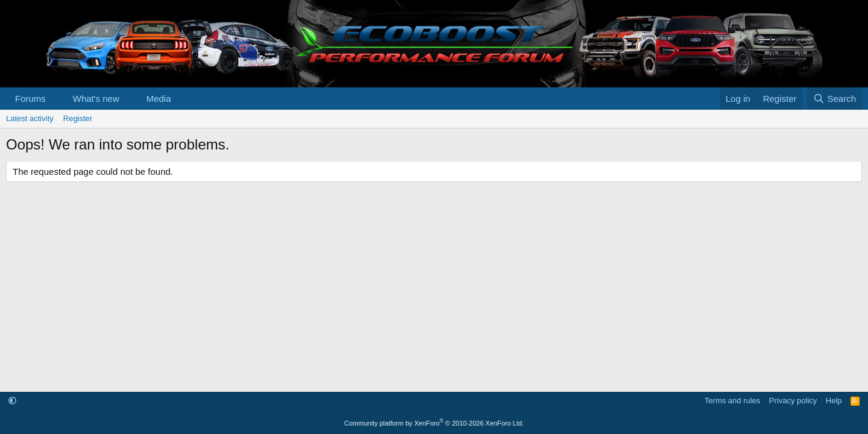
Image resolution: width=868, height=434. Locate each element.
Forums (30, 99)
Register (78, 118)
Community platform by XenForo (434, 423)
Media (159, 99)
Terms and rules (732, 401)
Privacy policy (793, 401)
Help (834, 401)
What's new (96, 99)
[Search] (835, 99)
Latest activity (30, 118)
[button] (55, 99)
